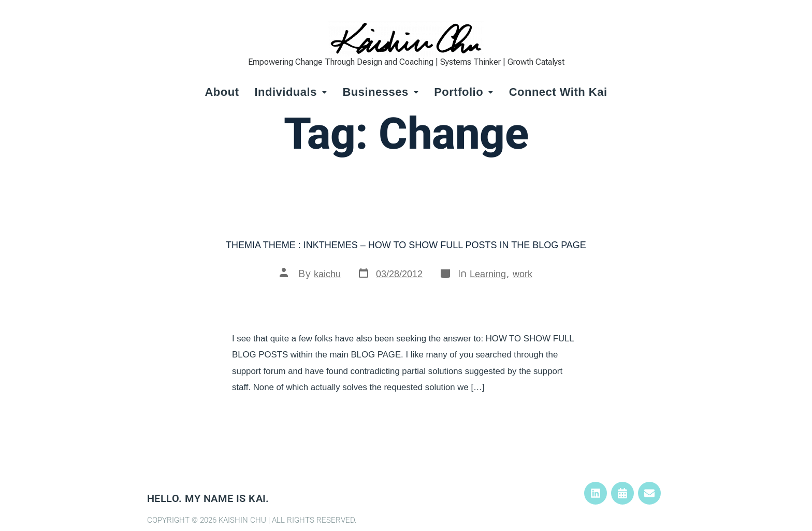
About (222, 92)
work (523, 274)
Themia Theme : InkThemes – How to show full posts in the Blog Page (406, 245)
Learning (488, 274)
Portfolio (463, 92)
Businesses (380, 92)
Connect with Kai (558, 92)
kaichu (327, 274)
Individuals (291, 92)
